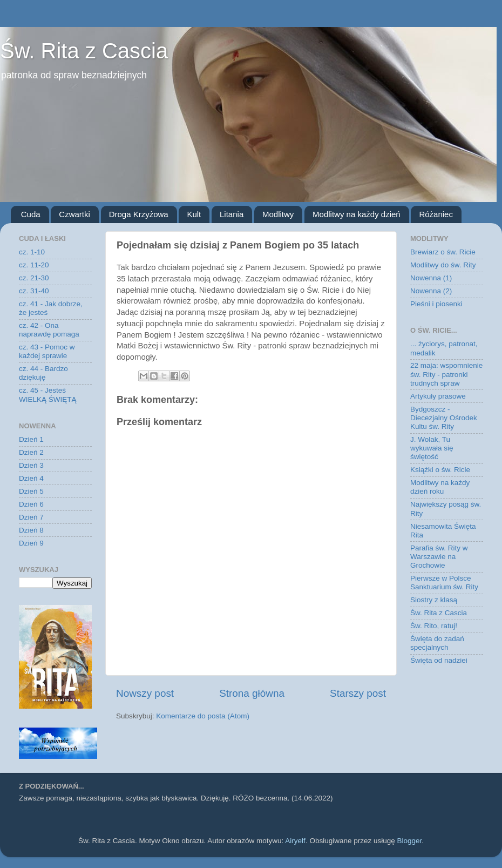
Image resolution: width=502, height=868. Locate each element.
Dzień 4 (31, 478)
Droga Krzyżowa (139, 214)
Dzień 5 (31, 491)
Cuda (31, 214)
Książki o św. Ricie (440, 470)
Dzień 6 (31, 504)
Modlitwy (278, 214)
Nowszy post (145, 693)
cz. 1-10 (32, 252)
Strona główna (252, 693)
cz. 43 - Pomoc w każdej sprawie (47, 351)
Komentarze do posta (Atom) (203, 716)
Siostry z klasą (434, 600)
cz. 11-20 (34, 265)
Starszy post (358, 693)
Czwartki (74, 214)
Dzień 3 (31, 465)
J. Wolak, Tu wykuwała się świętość (432, 448)
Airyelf (295, 841)
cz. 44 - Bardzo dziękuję (43, 373)
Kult (194, 214)
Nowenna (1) (431, 278)
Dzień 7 (31, 517)
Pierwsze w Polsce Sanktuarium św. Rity (444, 583)
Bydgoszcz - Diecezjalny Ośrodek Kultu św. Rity (444, 418)
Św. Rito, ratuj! (434, 626)
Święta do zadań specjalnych (437, 643)
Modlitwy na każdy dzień (357, 214)
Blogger (409, 841)
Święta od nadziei (439, 660)
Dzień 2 (31, 452)
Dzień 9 (31, 543)
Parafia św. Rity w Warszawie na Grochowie (439, 557)
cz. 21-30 (34, 278)
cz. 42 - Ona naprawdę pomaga (49, 330)
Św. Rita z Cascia (84, 51)
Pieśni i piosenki (436, 304)
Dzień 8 (31, 530)
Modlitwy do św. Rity (443, 265)
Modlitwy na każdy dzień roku (440, 487)
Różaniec (436, 214)
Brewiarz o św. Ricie (443, 252)
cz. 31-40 (34, 291)
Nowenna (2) (431, 291)
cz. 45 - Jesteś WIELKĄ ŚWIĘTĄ (48, 395)
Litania (232, 214)
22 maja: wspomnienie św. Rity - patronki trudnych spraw (446, 374)
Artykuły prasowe (438, 396)
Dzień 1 (31, 439)
